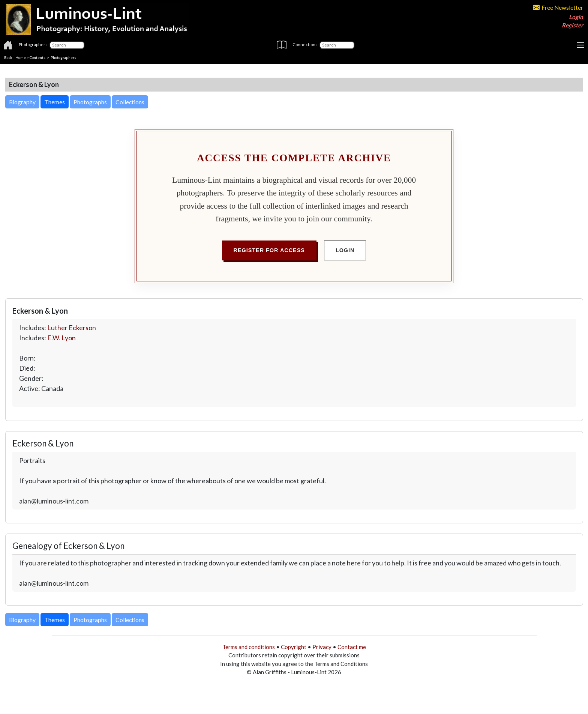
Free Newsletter (558, 8)
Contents (37, 57)
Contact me (352, 647)
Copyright (294, 647)
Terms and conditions (249, 647)
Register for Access (269, 250)
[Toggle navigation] (580, 45)
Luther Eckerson (72, 328)
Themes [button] (55, 102)
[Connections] (337, 45)
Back (8, 57)
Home (21, 57)
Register (572, 25)
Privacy (322, 647)
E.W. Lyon (61, 338)
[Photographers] (67, 45)
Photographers (63, 57)
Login (576, 17)
